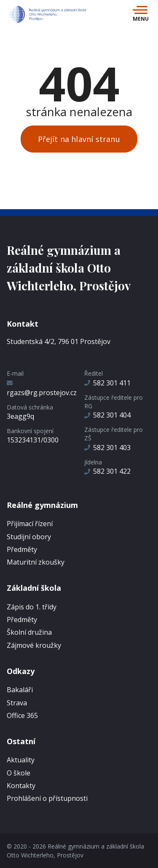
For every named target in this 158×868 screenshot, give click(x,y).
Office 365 (22, 715)
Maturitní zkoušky (36, 562)
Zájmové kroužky (34, 645)
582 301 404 (107, 415)
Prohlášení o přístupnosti (47, 798)
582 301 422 (107, 471)
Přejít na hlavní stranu (79, 139)
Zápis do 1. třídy (32, 607)
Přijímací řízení (30, 524)
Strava (17, 703)
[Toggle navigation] (141, 14)
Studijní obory (29, 537)
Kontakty (21, 786)
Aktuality (21, 760)
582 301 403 (107, 448)
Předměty (22, 549)
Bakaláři (20, 690)
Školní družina (29, 632)
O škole (19, 773)
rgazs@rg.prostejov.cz (42, 388)
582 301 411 (107, 383)
